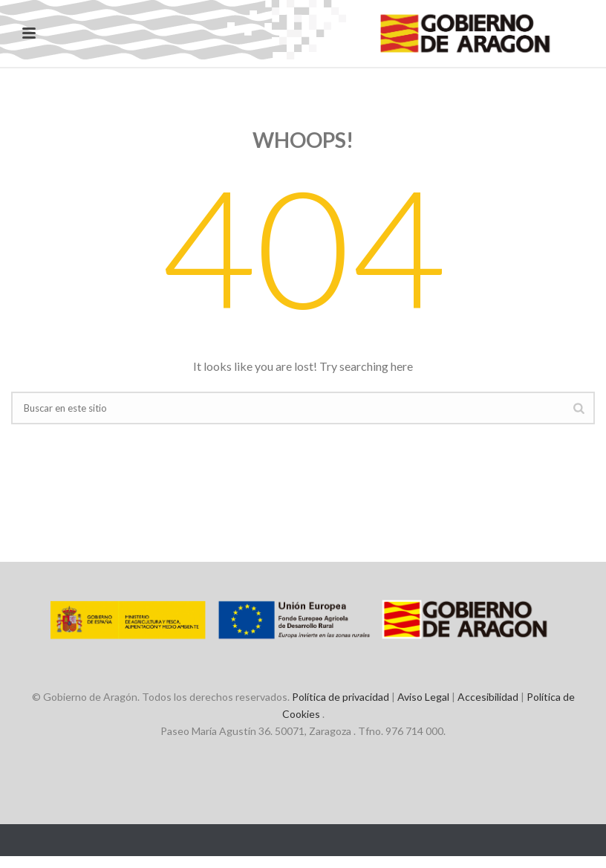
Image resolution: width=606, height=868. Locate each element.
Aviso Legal (423, 697)
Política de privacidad (341, 697)
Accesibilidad (488, 697)
